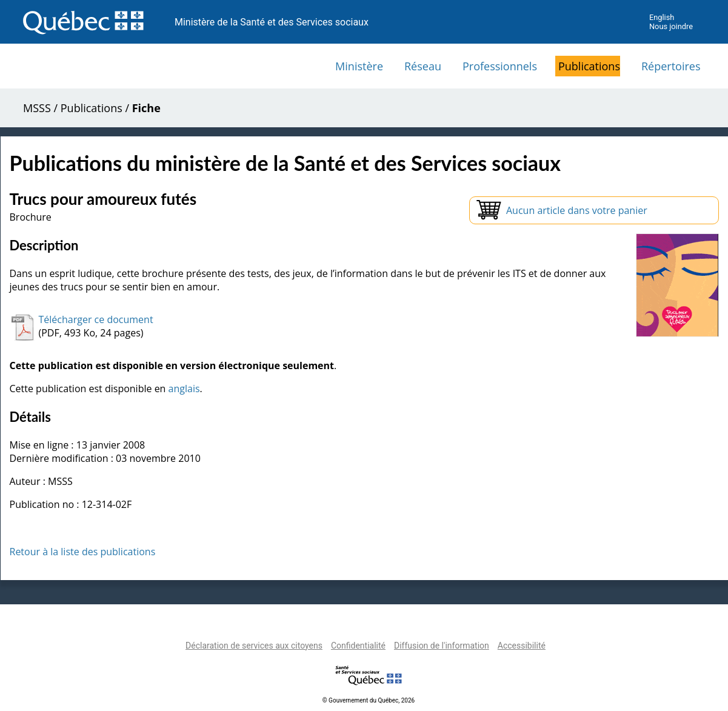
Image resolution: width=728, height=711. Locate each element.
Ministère (359, 66)
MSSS (37, 108)
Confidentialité (358, 646)
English (662, 17)
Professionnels (500, 66)
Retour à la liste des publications (83, 552)
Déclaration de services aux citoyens (254, 646)
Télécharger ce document (96, 319)
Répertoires (671, 66)
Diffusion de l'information (442, 646)
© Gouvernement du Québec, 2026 (369, 700)
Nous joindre (671, 26)
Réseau (423, 66)
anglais (184, 389)
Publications (589, 66)
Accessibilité (522, 646)
